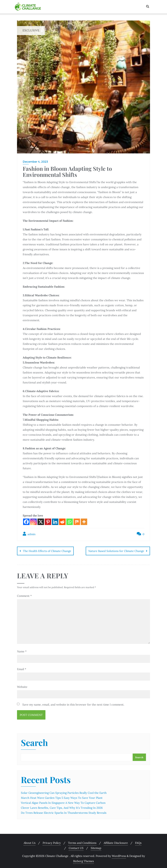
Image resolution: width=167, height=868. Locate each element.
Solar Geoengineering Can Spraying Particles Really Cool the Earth (64, 791)
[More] (84, 522)
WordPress (119, 855)
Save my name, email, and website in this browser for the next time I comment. (73, 703)
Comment (24, 594)
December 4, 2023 (35, 162)
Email (22, 668)
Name (22, 650)
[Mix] (77, 522)
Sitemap (96, 847)
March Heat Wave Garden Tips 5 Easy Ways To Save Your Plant (62, 796)
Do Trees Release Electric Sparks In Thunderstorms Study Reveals (64, 811)
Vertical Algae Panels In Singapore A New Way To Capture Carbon (63, 801)
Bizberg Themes (83, 860)
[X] (41, 522)
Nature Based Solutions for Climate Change (116, 551)
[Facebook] (26, 522)
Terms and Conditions (82, 842)
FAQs (138, 842)
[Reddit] (62, 522)
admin (29, 534)
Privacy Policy (52, 842)
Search (34, 742)
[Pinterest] (48, 522)
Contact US (76, 847)
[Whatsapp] (70, 522)
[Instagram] (34, 522)
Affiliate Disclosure (116, 842)
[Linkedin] (55, 522)
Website (22, 685)
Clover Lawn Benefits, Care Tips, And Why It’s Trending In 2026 (62, 806)
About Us (30, 842)
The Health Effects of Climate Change (47, 551)
